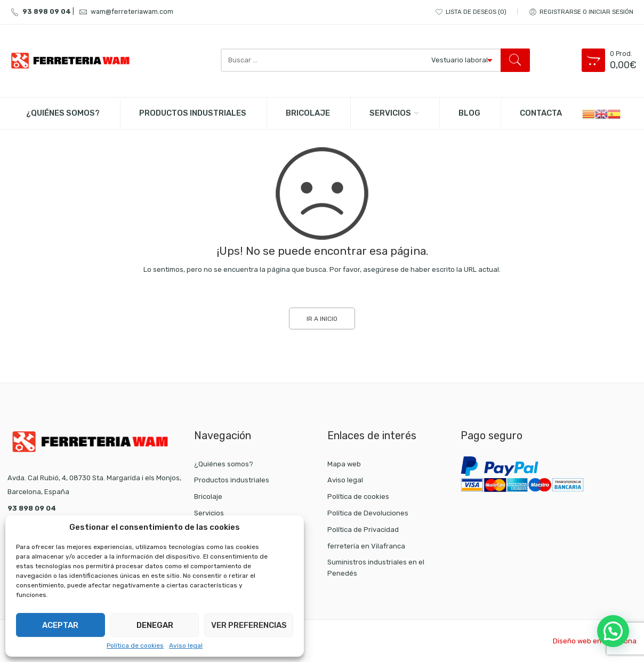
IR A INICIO (322, 319)
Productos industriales (232, 480)
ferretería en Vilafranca (366, 546)
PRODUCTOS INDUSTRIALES (193, 113)
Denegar (155, 625)
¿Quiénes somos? (63, 113)
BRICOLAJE (308, 113)
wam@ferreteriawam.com (124, 11)
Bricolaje (208, 497)
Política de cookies (135, 645)
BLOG (469, 113)
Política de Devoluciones (368, 513)
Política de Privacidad (363, 530)
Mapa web (344, 464)
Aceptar (60, 625)
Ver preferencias (249, 625)
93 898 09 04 (39, 11)
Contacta (541, 113)
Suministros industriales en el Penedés (376, 568)
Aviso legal (186, 645)
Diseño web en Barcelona (595, 641)
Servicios (390, 113)
